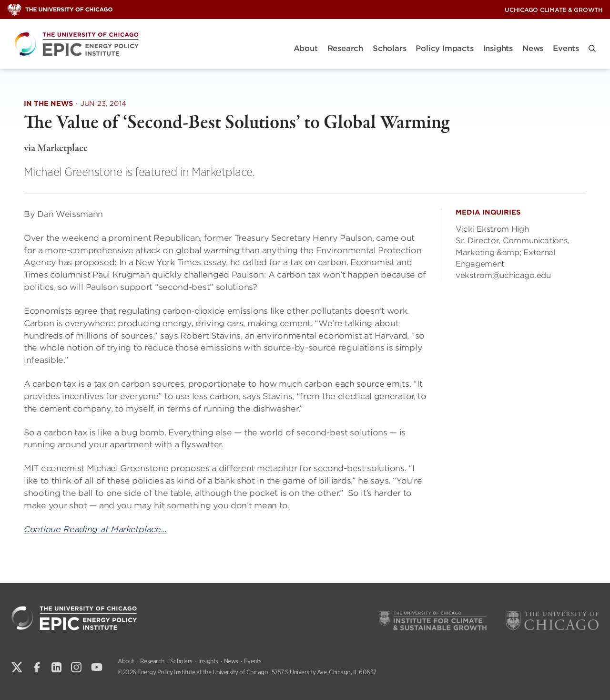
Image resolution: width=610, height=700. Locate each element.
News (533, 48)
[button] (592, 48)
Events (566, 48)
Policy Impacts (444, 48)
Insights (498, 48)
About (306, 48)
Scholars (389, 48)
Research (345, 48)
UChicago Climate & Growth (554, 10)
